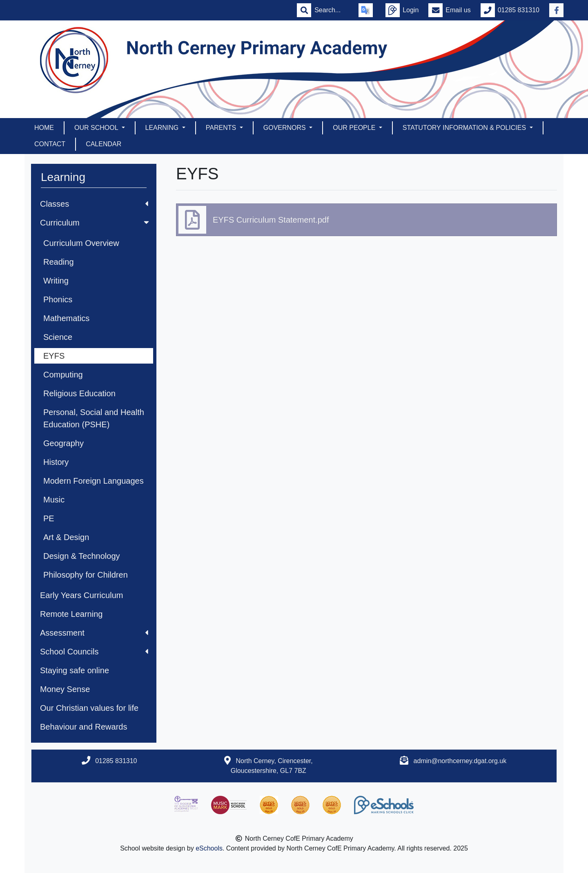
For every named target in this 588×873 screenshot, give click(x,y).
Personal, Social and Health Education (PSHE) (94, 418)
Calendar (104, 144)
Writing (56, 281)
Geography (63, 443)
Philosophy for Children (86, 575)
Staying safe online (75, 670)
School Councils (94, 652)
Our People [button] (355, 128)
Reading (59, 262)
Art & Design (66, 537)
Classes (94, 204)
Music (54, 500)
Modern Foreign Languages (94, 481)
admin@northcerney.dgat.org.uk (460, 761)
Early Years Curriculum (81, 595)
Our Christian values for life (89, 708)
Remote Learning (71, 614)
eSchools (209, 848)
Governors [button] (285, 128)
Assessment (94, 633)
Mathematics (66, 318)
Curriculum (95, 223)
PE (49, 518)
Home (44, 128)
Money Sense (65, 689)
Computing (63, 375)
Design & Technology (82, 556)
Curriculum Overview (81, 243)
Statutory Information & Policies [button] (465, 128)
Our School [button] (97, 128)
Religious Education (79, 393)
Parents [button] (222, 128)
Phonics (58, 299)
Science (58, 337)
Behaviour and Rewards (84, 727)
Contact (50, 144)
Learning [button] (163, 128)
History (56, 462)
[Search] (332, 10)
